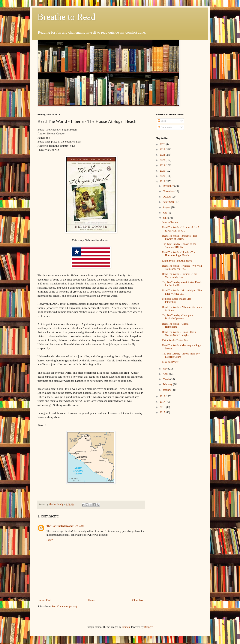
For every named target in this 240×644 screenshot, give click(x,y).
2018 (163, 396)
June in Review (170, 222)
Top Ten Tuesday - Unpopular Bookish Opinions (178, 317)
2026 (163, 144)
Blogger (148, 627)
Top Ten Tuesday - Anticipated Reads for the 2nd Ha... (182, 284)
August (167, 207)
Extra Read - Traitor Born (176, 340)
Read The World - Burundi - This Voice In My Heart (180, 276)
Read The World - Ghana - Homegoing (176, 325)
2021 (163, 171)
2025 (163, 150)
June (165, 218)
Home (91, 600)
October (167, 197)
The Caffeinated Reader (60, 526)
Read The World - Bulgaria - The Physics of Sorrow (180, 237)
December (168, 186)
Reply (50, 540)
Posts (162, 121)
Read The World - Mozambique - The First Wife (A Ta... (182, 292)
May (165, 369)
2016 (163, 407)
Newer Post (45, 600)
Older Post (138, 600)
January (167, 390)
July (165, 213)
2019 (163, 181)
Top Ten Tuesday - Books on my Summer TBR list (179, 246)
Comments (165, 127)
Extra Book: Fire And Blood (177, 261)
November (169, 191)
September (169, 202)
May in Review (170, 362)
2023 (163, 160)
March (166, 379)
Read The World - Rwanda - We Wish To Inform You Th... (182, 267)
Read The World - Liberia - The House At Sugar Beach (179, 254)
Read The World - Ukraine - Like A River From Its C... (181, 229)
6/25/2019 (80, 526)
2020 (163, 176)
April (166, 374)
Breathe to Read (66, 17)
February (168, 384)
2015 (163, 412)
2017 (163, 402)
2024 (163, 155)
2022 (163, 166)
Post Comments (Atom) (64, 607)
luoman (126, 627)
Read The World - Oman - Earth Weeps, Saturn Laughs (179, 334)
